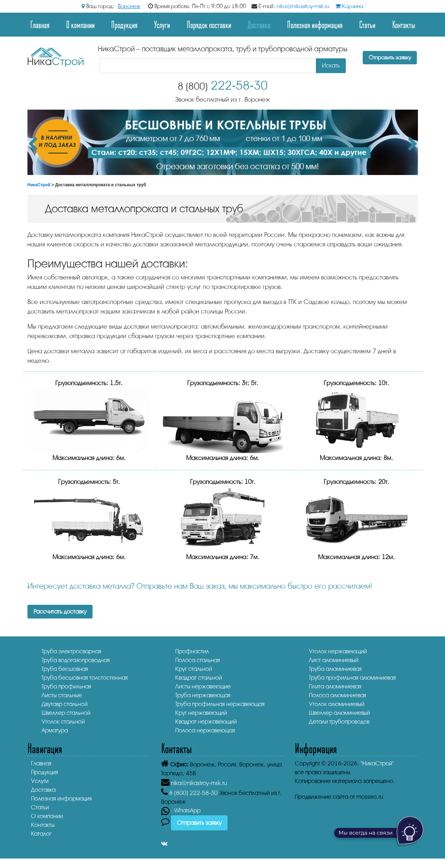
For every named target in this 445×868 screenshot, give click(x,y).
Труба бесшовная (65, 669)
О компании (80, 24)
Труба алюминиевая (335, 669)
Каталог (41, 834)
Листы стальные (62, 695)
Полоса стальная (198, 660)
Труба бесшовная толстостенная (85, 678)
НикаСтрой (39, 185)
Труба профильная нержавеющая (220, 704)
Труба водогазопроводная (76, 660)
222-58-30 (223, 86)
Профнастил (192, 651)
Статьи (367, 24)
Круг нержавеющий (201, 713)
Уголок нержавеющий (338, 651)
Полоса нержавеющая (205, 730)
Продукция (124, 24)
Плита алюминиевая (335, 686)
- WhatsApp (181, 811)
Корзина (349, 6)
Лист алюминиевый (334, 660)
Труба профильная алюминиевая (352, 678)
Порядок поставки (209, 24)
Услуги (162, 24)
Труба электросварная (71, 651)
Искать (331, 66)
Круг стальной (194, 669)
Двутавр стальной (65, 704)
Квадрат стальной (199, 678)
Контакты (404, 24)
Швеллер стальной (66, 713)
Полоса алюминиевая (338, 695)
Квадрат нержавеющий (206, 722)
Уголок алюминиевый (337, 704)
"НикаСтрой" (377, 763)
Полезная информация (315, 24)
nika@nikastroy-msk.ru (303, 6)
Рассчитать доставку (60, 612)
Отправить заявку (390, 58)
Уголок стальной (63, 722)
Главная (40, 24)
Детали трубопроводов (339, 722)
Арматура (55, 730)
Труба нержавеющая (203, 695)
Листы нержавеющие (203, 686)
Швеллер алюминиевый (339, 713)
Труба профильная (66, 686)
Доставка (259, 24)
